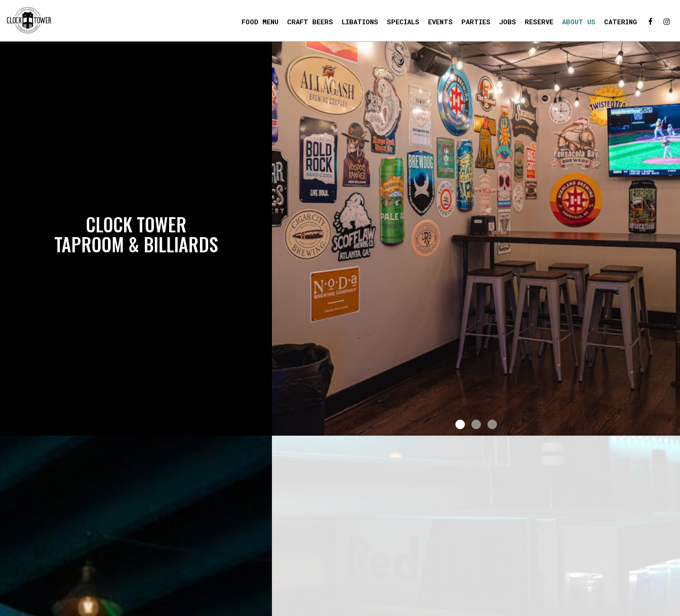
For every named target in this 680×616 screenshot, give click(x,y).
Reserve (539, 22)
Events (440, 22)
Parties (476, 22)
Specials (403, 22)
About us (579, 22)
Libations (360, 22)
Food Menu (260, 22)
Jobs (508, 22)
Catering (621, 22)
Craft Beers (310, 22)
